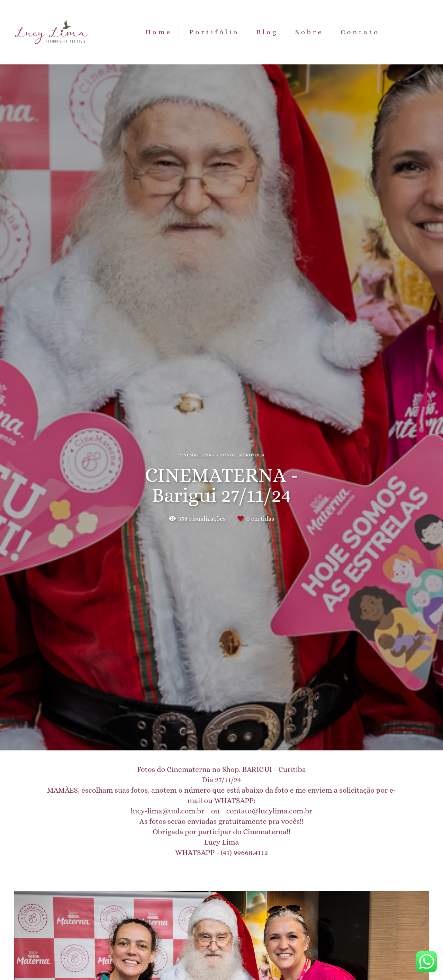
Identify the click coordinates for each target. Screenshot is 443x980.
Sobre (309, 32)
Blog (267, 32)
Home (159, 32)
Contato (360, 32)
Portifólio (214, 32)
